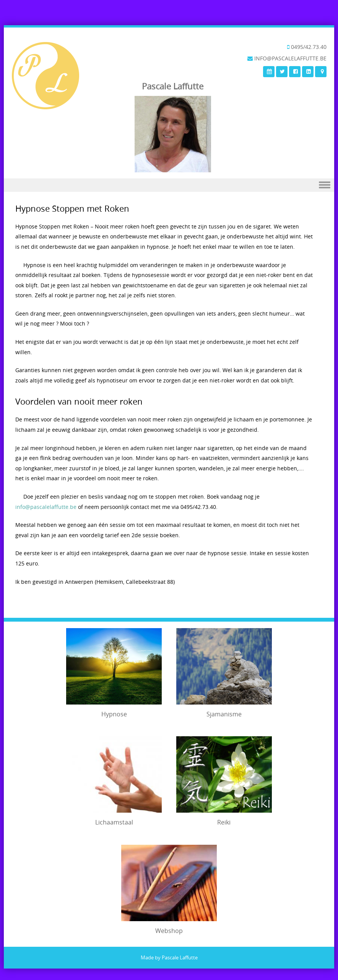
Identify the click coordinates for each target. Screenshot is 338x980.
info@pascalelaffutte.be (46, 507)
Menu (169, 185)
